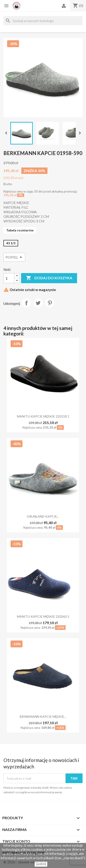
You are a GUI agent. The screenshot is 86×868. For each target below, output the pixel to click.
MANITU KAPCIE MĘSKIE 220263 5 (43, 616)
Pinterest (50, 303)
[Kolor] (14, 257)
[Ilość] (9, 278)
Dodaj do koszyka (49, 278)
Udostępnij (26, 303)
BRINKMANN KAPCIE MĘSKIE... (43, 717)
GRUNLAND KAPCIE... (43, 516)
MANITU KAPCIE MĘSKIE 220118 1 (43, 416)
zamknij (41, 864)
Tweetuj (38, 303)
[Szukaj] (43, 21)
